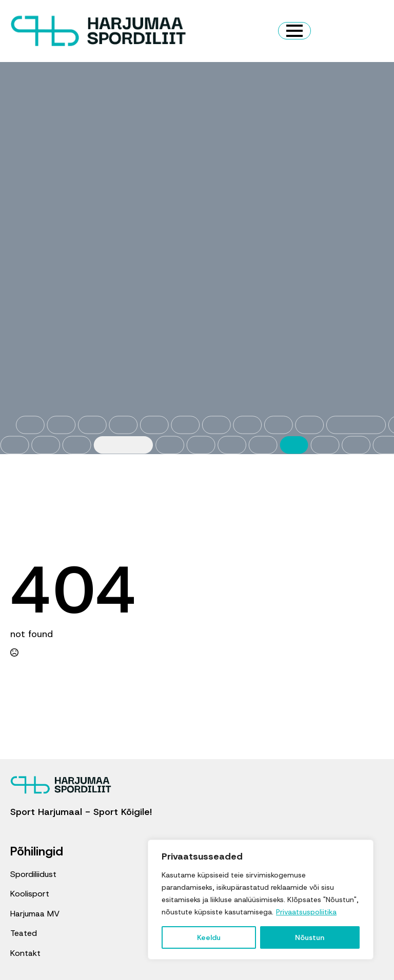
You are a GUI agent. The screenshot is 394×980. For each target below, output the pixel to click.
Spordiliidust (33, 874)
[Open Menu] (294, 31)
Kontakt (25, 953)
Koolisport (30, 894)
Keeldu (209, 937)
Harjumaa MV (35, 914)
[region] (261, 900)
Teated (24, 933)
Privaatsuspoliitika (306, 912)
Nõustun (310, 937)
